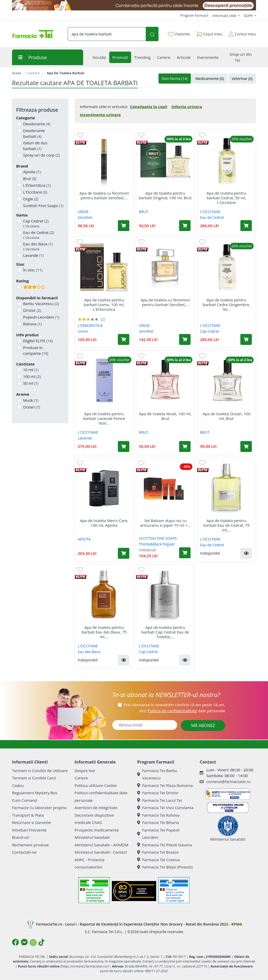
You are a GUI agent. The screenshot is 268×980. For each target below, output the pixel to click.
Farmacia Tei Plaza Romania (165, 785)
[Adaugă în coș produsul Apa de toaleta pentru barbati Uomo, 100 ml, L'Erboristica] (124, 339)
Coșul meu (209, 33)
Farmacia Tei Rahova (158, 815)
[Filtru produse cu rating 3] (19, 287)
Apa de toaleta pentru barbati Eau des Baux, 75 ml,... (104, 632)
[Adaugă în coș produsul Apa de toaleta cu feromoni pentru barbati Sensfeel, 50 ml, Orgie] (185, 339)
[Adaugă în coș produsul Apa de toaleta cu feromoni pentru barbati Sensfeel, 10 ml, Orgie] (124, 226)
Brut (29, 178)
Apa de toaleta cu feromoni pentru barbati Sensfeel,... (104, 195)
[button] (246, 553)
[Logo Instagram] (33, 942)
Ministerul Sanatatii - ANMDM (101, 845)
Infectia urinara (187, 107)
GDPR (249, 16)
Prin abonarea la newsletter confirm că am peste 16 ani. (175, 705)
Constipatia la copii (148, 107)
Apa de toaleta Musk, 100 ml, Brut (165, 416)
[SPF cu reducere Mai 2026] (134, 5)
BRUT (144, 212)
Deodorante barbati (34, 134)
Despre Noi (85, 771)
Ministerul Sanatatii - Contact (101, 852)
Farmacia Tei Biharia (158, 822)
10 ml (30, 370)
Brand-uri (21, 837)
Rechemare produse (30, 845)
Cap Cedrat (35, 224)
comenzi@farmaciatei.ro (228, 781)
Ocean (31, 407)
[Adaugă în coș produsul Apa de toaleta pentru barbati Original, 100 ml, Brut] (185, 226)
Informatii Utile (225, 16)
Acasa (17, 73)
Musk (30, 400)
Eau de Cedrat (38, 235)
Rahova (32, 324)
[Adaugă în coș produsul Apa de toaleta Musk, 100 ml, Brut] (185, 446)
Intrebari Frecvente (29, 830)
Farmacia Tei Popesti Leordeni (158, 834)
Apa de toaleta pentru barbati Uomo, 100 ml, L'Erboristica (104, 305)
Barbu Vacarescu (41, 303)
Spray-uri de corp (41, 155)
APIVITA (84, 539)
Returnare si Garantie (32, 822)
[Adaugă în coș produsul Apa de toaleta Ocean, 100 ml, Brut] (246, 446)
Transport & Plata (28, 815)
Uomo (83, 331)
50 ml (30, 383)
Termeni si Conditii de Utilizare (40, 771)
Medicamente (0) (209, 79)
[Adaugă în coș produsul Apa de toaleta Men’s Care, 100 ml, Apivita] (124, 553)
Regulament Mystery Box (35, 793)
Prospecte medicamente (97, 830)
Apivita (32, 172)
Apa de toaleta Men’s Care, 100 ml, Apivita (104, 523)
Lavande (85, 438)
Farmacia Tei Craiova (159, 860)
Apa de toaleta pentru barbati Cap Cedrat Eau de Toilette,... (165, 632)
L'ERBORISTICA (90, 325)
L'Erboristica (36, 185)
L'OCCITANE (210, 212)
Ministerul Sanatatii (92, 837)
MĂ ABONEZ (203, 725)
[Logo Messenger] (24, 942)
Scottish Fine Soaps (43, 206)
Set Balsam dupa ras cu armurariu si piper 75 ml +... (165, 523)
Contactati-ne (24, 852)
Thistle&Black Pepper (157, 544)
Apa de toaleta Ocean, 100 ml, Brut (226, 416)
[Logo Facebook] (15, 942)
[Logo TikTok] (42, 942)
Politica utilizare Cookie (96, 785)
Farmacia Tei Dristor (158, 793)
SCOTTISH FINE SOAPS (158, 538)
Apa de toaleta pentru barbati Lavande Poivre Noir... (104, 418)
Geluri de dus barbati (35, 146)
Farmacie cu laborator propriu (39, 808)
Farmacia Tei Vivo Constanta (165, 808)
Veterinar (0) (242, 79)
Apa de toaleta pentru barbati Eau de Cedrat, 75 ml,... (226, 525)
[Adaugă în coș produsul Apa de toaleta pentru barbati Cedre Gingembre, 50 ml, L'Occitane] (246, 339)
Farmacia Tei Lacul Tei (160, 800)
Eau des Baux (38, 247)
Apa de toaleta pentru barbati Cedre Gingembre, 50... (227, 305)
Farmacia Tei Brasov (158, 852)
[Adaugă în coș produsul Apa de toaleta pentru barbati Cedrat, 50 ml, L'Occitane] (246, 226)
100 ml (32, 376)
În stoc (32, 270)
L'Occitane (35, 192)
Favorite (179, 34)
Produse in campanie (35, 351)
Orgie (30, 199)
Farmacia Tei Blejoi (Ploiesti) (165, 867)
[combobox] (106, 34)
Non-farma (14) (175, 79)
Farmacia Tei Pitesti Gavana (165, 845)
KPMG (237, 924)
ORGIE (83, 212)
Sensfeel (85, 217)
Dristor (32, 310)
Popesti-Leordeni (41, 317)
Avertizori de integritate (96, 808)
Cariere (81, 778)
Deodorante (36, 124)
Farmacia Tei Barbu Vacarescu (157, 774)
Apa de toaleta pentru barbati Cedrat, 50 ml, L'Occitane (226, 198)
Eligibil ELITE (38, 341)
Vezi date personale (182, 711)
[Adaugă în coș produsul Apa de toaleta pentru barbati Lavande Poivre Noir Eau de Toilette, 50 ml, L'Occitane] (124, 446)
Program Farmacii (194, 15)
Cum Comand (25, 800)
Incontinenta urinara (100, 115)
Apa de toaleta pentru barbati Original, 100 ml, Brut (165, 195)
